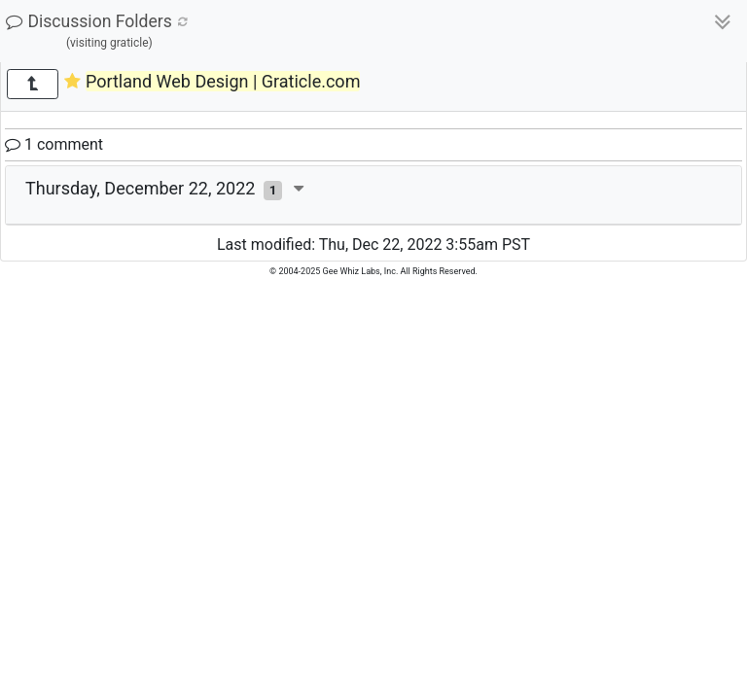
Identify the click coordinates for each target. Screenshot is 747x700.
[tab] (373, 195)
